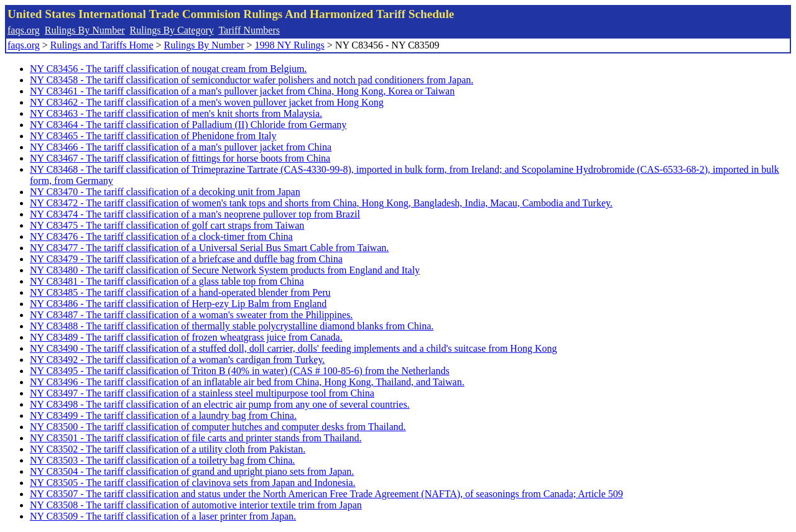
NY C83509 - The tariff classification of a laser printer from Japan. (163, 516)
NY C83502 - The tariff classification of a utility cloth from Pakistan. (168, 449)
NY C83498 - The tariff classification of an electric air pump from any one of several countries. (220, 404)
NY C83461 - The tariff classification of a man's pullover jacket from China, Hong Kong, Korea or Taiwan (242, 91)
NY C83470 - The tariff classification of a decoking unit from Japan (165, 192)
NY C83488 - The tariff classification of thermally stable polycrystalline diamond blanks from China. (232, 326)
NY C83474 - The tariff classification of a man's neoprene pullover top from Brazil (195, 214)
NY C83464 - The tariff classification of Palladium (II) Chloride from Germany (188, 125)
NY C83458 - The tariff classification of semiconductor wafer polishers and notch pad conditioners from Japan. (252, 80)
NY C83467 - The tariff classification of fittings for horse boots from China (180, 158)
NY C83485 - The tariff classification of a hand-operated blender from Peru (180, 292)
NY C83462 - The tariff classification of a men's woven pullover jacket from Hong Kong (207, 102)
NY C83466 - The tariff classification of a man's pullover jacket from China (181, 147)
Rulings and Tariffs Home (102, 45)
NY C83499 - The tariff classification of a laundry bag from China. (163, 415)
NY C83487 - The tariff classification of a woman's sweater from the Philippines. (191, 315)
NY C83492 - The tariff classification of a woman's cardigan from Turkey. (177, 360)
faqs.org (24, 30)
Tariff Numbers (249, 30)
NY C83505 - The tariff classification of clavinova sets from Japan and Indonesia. (193, 483)
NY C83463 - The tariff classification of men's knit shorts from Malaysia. (176, 113)
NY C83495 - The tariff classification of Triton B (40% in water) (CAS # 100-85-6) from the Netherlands (240, 371)
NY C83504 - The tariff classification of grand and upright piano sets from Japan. (192, 471)
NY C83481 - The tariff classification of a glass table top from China (167, 281)
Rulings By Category (172, 30)
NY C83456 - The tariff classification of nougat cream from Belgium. (168, 69)
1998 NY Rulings (290, 45)
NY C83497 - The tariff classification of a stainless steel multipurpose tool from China (202, 393)
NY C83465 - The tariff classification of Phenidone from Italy (153, 136)
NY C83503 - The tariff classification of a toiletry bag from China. (162, 460)
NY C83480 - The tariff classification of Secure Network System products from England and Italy (225, 270)
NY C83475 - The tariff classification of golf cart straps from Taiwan (167, 225)
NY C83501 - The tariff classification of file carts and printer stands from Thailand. (196, 438)
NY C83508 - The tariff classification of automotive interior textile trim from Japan (196, 505)
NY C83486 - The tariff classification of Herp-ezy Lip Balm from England (178, 304)
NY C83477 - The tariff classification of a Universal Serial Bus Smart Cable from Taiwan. (209, 248)
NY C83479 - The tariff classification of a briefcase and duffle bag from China (186, 259)
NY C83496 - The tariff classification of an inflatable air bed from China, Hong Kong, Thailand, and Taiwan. (247, 382)
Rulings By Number (85, 30)
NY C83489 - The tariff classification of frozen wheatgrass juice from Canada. (186, 337)
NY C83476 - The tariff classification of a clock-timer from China (161, 236)
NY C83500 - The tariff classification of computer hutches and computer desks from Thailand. (218, 427)
